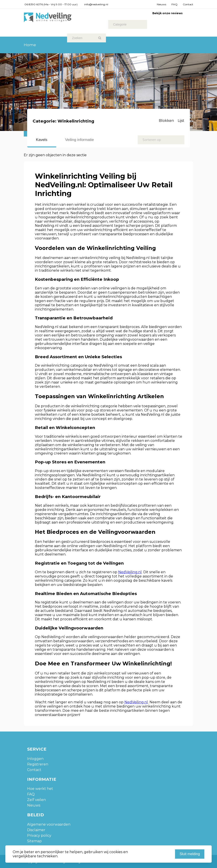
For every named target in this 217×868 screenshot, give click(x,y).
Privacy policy (39, 835)
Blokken (166, 121)
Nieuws (161, 4)
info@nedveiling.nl (96, 4)
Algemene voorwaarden (49, 824)
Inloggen (35, 759)
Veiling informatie (79, 140)
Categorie (120, 24)
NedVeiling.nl (130, 572)
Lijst (181, 121)
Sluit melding (190, 854)
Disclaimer (36, 830)
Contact (188, 4)
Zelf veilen (36, 800)
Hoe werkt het (40, 789)
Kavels (42, 140)
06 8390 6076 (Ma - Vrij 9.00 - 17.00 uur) (51, 4)
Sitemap (34, 841)
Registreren (38, 764)
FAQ (174, 4)
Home (30, 45)
